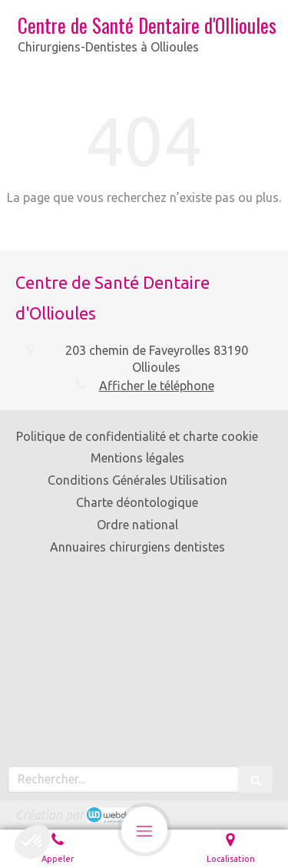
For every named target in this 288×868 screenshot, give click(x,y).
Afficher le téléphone (157, 386)
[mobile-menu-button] (144, 830)
